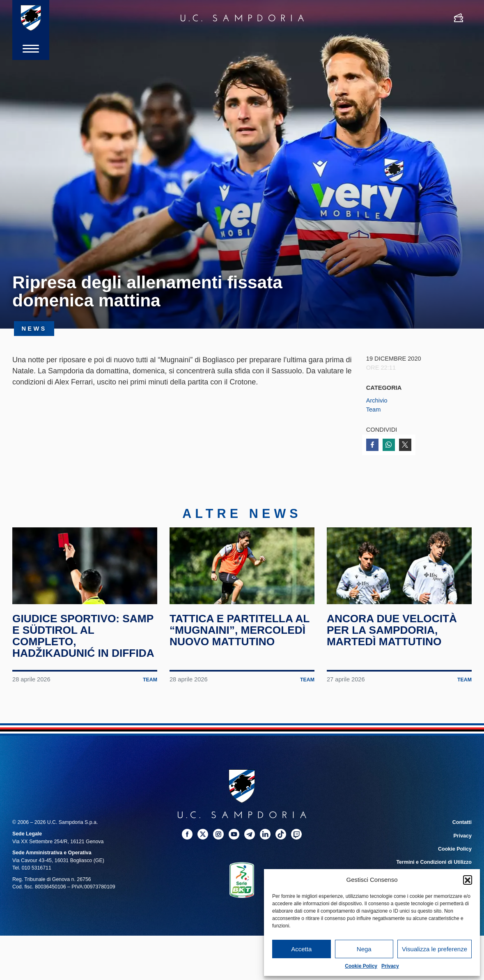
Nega (364, 949)
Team (374, 409)
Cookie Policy (361, 966)
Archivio (377, 400)
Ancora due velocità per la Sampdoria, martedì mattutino (392, 633)
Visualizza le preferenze (435, 949)
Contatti (462, 826)
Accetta (301, 949)
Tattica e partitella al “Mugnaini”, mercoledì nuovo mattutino (240, 633)
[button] (468, 880)
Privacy (390, 966)
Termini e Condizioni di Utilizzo (434, 865)
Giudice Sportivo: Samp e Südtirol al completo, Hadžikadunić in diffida (84, 639)
